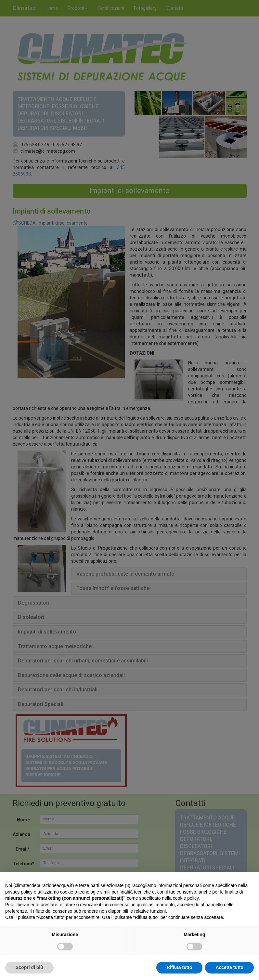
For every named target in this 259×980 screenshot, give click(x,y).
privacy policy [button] (19, 892)
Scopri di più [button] (29, 967)
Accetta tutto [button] (229, 967)
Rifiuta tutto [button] (180, 967)
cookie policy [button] (186, 898)
